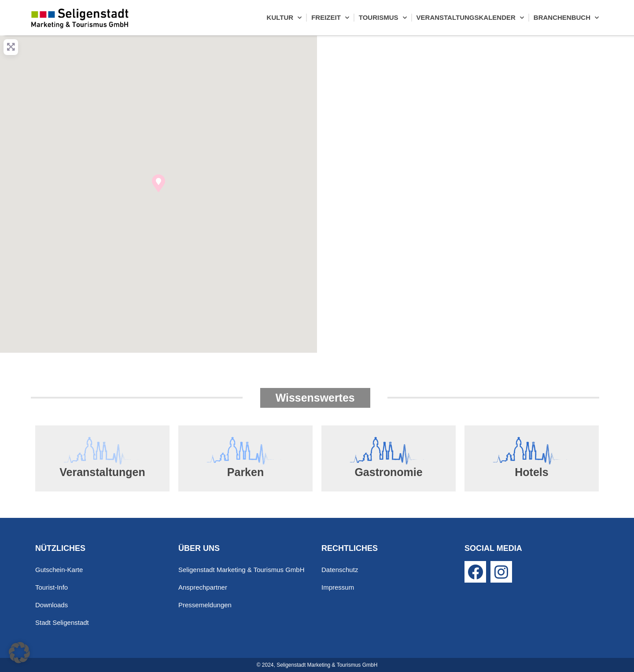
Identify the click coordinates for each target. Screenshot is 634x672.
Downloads (52, 605)
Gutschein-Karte (59, 570)
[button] (158, 183)
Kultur (284, 18)
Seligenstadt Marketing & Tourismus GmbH (241, 570)
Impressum (338, 587)
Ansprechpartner (203, 587)
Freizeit (330, 18)
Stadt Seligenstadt (62, 622)
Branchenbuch (566, 18)
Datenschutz (340, 570)
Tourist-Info (52, 587)
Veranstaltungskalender (470, 18)
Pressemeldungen (205, 605)
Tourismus (383, 18)
